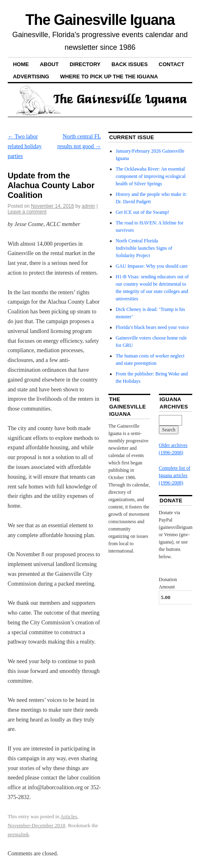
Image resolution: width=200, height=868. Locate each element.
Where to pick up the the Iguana (109, 77)
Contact (172, 64)
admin (89, 206)
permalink (19, 834)
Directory (85, 64)
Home (21, 64)
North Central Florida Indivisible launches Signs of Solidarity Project (144, 248)
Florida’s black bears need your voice (152, 327)
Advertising (31, 77)
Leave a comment (27, 212)
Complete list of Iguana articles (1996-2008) (175, 475)
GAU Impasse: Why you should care (152, 266)
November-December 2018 (37, 825)
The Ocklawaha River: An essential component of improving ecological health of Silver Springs (151, 176)
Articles (69, 816)
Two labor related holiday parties (25, 146)
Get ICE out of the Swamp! (143, 212)
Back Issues (130, 64)
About (49, 64)
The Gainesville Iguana (100, 20)
